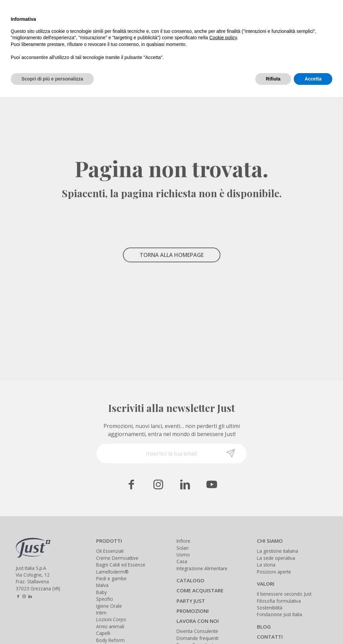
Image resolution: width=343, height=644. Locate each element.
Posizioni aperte (274, 572)
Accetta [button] (313, 79)
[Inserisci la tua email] (171, 453)
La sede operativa (276, 558)
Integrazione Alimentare (202, 568)
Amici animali (110, 626)
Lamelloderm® (112, 572)
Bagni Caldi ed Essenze (121, 565)
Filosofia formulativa (279, 601)
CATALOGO (190, 580)
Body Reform (110, 640)
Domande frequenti (197, 638)
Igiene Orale (109, 606)
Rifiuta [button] (273, 79)
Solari (183, 548)
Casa (182, 561)
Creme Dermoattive (117, 558)
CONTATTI (270, 637)
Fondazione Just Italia (280, 614)
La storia (266, 565)
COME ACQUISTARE (200, 590)
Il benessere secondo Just (284, 594)
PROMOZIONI (193, 611)
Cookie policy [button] (223, 38)
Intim (101, 613)
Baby (101, 592)
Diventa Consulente (197, 631)
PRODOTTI (109, 541)
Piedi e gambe (111, 578)
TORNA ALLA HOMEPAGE (172, 255)
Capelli (103, 633)
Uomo (183, 555)
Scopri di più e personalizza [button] (52, 79)
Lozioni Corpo (111, 619)
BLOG (264, 627)
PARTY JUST (191, 601)
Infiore (183, 541)
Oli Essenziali (110, 551)
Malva (102, 585)
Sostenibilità (270, 608)
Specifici (105, 599)
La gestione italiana (278, 551)
